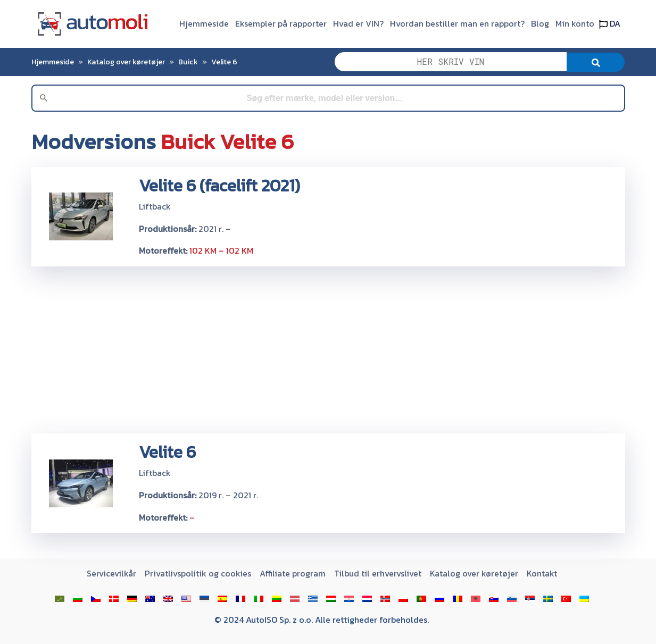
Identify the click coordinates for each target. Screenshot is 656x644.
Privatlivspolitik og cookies (198, 573)
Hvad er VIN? (358, 23)
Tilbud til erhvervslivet (378, 573)
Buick (188, 62)
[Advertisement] (328, 349)
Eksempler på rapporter (281, 23)
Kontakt (542, 573)
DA (610, 23)
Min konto (575, 23)
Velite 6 (224, 62)
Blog (540, 23)
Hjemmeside (204, 23)
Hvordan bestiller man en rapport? (457, 23)
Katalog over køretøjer (126, 62)
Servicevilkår (111, 573)
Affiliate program (293, 573)
